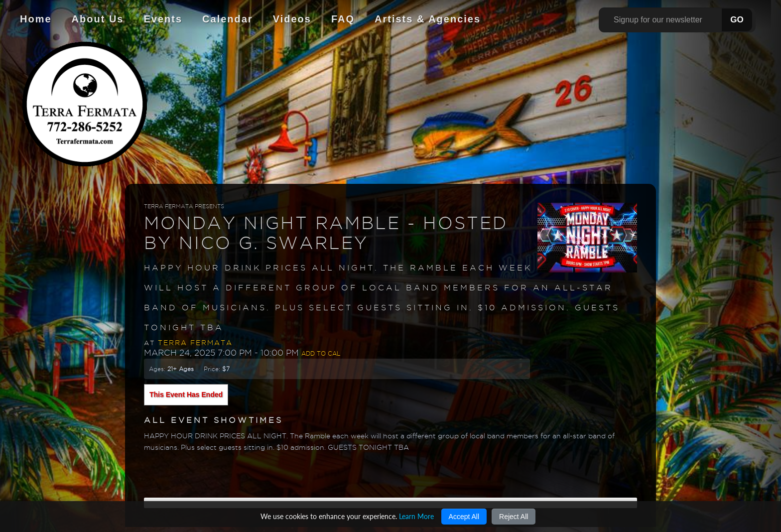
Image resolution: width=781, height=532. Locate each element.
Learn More (416, 516)
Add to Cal (321, 353)
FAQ (343, 19)
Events (163, 19)
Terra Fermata (195, 343)
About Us (98, 19)
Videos (292, 19)
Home (36, 19)
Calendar (228, 19)
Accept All (464, 517)
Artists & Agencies (428, 19)
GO (737, 20)
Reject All (514, 517)
